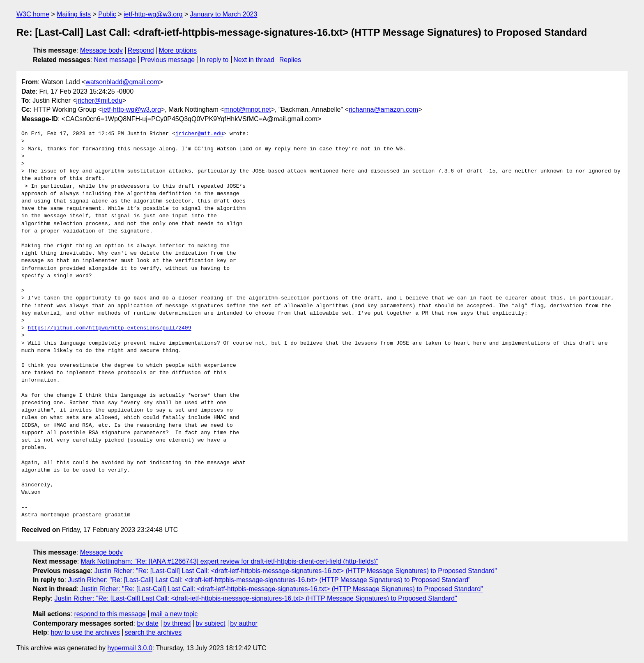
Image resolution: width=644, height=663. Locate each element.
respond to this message (110, 614)
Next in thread (254, 60)
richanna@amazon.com (383, 109)
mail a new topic (174, 614)
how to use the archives (85, 632)
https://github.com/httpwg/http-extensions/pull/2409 (110, 328)
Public (107, 14)
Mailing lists (74, 14)
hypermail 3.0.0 (130, 648)
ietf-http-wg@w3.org (153, 14)
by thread (177, 623)
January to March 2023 (224, 14)
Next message (115, 60)
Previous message (168, 60)
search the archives (153, 632)
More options (178, 50)
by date (147, 623)
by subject (210, 623)
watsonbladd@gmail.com (122, 82)
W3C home (33, 14)
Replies (290, 60)
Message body (101, 50)
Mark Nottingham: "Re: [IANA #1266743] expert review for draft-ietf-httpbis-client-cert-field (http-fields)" (230, 561)
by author (244, 623)
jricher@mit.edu (99, 100)
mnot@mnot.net (248, 109)
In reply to (214, 60)
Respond (141, 50)
